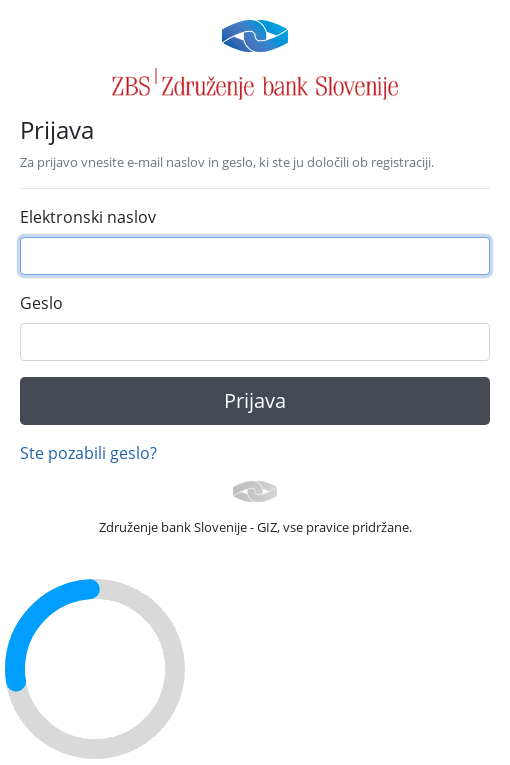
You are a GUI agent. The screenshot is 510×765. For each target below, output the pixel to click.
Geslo (41, 303)
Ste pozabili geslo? (88, 453)
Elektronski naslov (88, 217)
